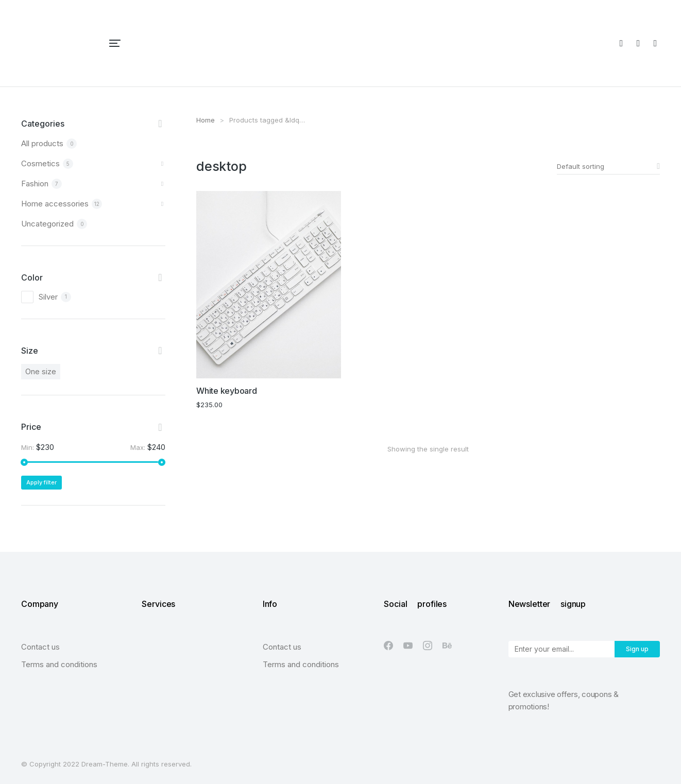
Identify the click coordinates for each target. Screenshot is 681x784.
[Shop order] (608, 166)
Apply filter (41, 482)
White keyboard (227, 391)
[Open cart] (655, 43)
